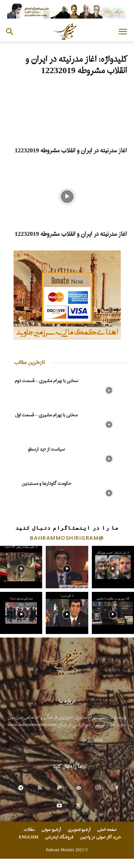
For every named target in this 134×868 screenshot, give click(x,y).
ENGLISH (29, 837)
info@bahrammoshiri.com (56, 740)
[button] (123, 32)
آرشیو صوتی (51, 830)
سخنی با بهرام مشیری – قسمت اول (46, 415)
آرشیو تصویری (79, 830)
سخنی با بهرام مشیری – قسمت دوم (46, 381)
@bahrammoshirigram (67, 538)
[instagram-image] (21, 567)
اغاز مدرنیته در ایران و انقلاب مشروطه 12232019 (71, 151)
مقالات (29, 830)
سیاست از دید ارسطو (46, 449)
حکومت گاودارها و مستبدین (46, 484)
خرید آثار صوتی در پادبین (100, 837)
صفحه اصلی (107, 830)
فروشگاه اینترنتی (59, 837)
